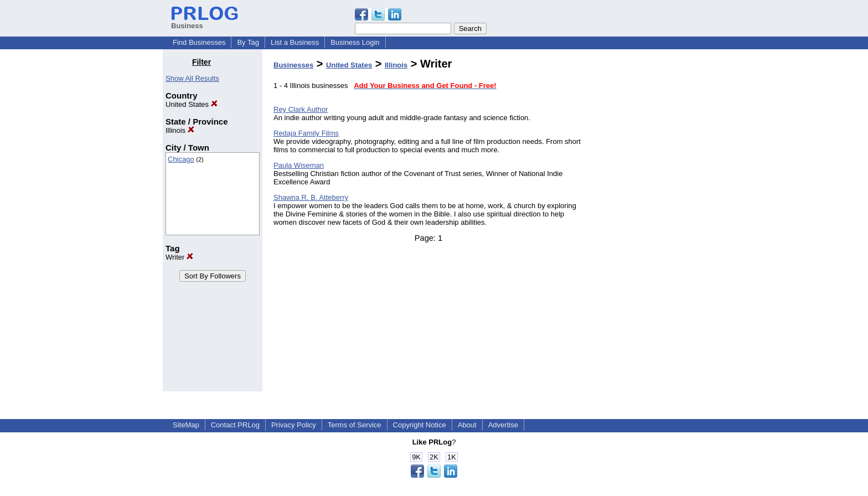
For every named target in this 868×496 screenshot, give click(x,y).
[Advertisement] (649, 224)
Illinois (180, 130)
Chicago (181, 159)
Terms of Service (355, 425)
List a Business (295, 42)
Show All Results (192, 78)
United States (192, 104)
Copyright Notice (420, 425)
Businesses (293, 65)
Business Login (355, 42)
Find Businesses (199, 42)
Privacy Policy (294, 425)
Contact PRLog (235, 425)
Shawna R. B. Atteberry (311, 197)
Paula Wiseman (299, 165)
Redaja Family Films (306, 133)
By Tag (248, 42)
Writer (179, 257)
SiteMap (186, 425)
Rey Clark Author (301, 109)
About (467, 425)
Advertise (503, 425)
